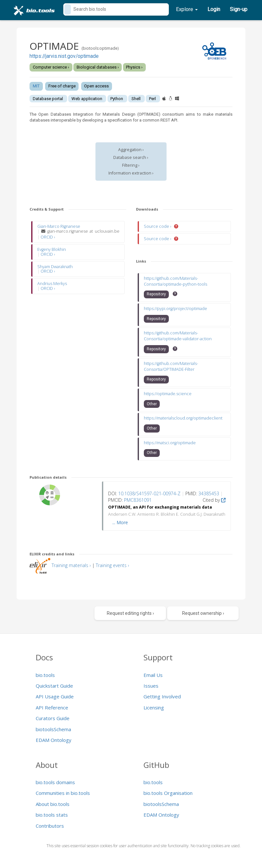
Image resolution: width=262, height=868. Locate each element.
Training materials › (71, 565)
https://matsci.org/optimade (170, 443)
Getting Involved (162, 696)
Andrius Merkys (52, 284)
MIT (36, 86)
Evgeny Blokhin (52, 249)
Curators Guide (53, 718)
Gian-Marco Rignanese (59, 226)
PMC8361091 (138, 500)
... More (120, 522)
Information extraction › (131, 173)
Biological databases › (98, 67)
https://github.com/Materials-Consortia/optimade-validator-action (178, 336)
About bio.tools (53, 804)
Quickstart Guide (54, 686)
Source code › (158, 226)
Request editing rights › (130, 613)
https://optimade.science (168, 394)
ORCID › (48, 237)
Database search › (131, 157)
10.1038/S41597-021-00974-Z (149, 493)
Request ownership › (203, 613)
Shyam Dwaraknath (55, 267)
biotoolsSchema (53, 729)
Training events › (112, 565)
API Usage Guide (55, 696)
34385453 (209, 493)
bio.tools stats (52, 815)
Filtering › (131, 165)
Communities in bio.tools (63, 793)
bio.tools (45, 675)
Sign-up (239, 9)
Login (214, 9)
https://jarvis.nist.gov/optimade (64, 56)
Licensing (154, 707)
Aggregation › (131, 150)
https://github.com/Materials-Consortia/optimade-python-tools (175, 281)
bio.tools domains (55, 782)
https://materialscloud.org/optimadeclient (183, 418)
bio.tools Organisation (168, 793)
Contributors (50, 826)
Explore (187, 9)
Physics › (134, 67)
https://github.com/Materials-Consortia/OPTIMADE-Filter (171, 366)
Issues (151, 686)
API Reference (52, 707)
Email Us (153, 675)
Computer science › (51, 67)
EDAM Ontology (54, 740)
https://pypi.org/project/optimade (175, 309)
